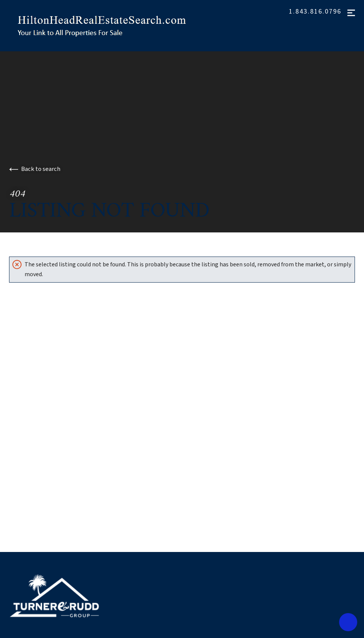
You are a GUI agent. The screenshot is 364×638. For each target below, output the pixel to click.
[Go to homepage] (110, 26)
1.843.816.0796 (315, 12)
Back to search (35, 169)
